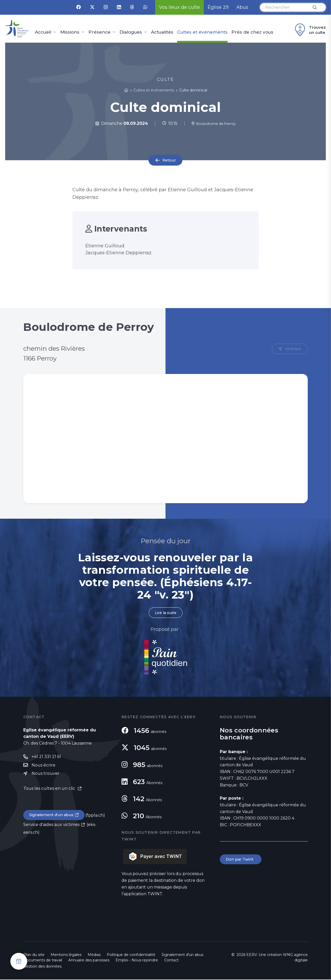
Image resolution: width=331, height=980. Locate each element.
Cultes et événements (202, 32)
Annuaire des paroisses (89, 961)
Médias (94, 955)
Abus (242, 7)
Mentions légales (66, 955)
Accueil (43, 32)
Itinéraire (292, 349)
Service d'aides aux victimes (51, 827)
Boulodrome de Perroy (213, 123)
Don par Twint (242, 860)
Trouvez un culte (310, 30)
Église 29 (218, 7)
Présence (99, 32)
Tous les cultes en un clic (50, 790)
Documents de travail (43, 961)
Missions (70, 32)
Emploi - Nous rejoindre (137, 961)
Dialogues (131, 32)
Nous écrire (43, 766)
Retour (169, 160)
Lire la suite (165, 613)
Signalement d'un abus (53, 817)
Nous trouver (46, 775)
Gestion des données (42, 967)
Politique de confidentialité (131, 955)
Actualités (162, 32)
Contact (171, 961)
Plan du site (34, 955)
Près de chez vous (252, 32)
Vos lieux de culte (179, 7)
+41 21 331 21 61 (46, 758)
